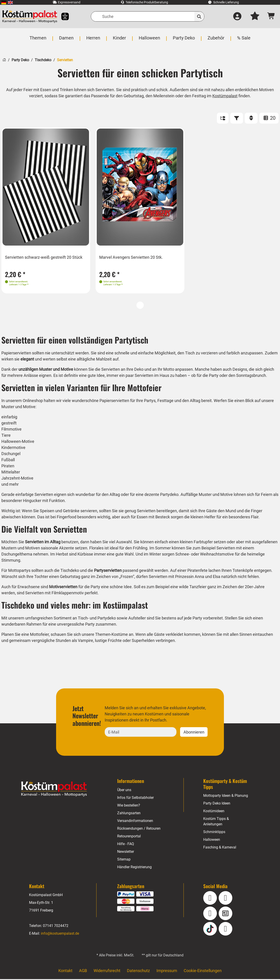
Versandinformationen (135, 821)
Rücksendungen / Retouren (139, 829)
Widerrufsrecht (107, 971)
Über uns (124, 791)
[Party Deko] (183, 40)
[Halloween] (149, 40)
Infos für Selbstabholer (136, 798)
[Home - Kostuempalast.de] (54, 790)
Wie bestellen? (129, 806)
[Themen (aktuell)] (39, 40)
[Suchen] (199, 16)
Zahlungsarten (129, 814)
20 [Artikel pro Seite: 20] (269, 118)
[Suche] (147, 16)
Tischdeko (43, 60)
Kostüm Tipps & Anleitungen (216, 822)
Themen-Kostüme (112, 635)
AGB (83, 971)
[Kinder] (120, 40)
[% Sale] (243, 40)
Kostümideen (214, 812)
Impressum (167, 971)
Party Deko (20, 60)
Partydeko (107, 619)
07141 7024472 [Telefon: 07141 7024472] (56, 927)
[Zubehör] (215, 40)
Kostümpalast (225, 96)
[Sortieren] (251, 118)
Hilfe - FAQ (126, 845)
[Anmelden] (237, 17)
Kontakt (65, 971)
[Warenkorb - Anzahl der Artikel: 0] (271, 16)
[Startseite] (4, 59)
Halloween (212, 840)
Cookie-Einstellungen (203, 971)
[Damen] (67, 40)
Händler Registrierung (135, 868)
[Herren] (94, 40)
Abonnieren (194, 733)
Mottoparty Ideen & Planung (226, 796)
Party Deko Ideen (217, 804)
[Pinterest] (225, 930)
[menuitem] (4, 2)
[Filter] (237, 118)
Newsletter (126, 852)
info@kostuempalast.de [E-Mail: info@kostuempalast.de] (60, 934)
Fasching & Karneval (220, 848)
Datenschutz (138, 971)
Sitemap (124, 860)
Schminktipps (214, 833)
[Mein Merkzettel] (255, 17)
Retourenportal (129, 837)
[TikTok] (210, 930)
